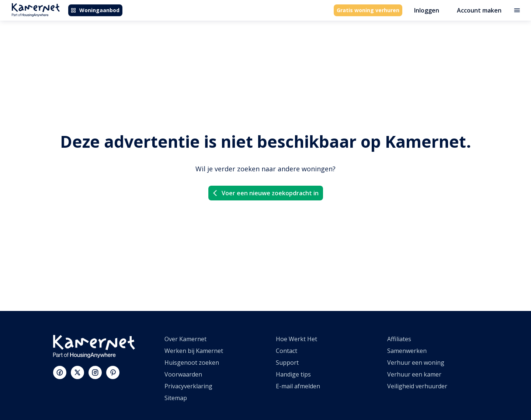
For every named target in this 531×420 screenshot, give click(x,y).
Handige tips (293, 374)
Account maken (479, 10)
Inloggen (427, 10)
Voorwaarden (183, 374)
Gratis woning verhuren (368, 10)
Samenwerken (407, 351)
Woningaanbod (95, 10)
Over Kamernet (185, 339)
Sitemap (176, 398)
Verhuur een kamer (414, 374)
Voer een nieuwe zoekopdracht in (265, 193)
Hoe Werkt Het (296, 339)
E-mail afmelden (298, 386)
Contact (287, 351)
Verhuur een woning (416, 363)
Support (287, 363)
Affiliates (399, 339)
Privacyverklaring (188, 386)
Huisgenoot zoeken (192, 363)
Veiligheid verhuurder (417, 386)
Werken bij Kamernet (194, 351)
